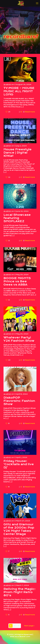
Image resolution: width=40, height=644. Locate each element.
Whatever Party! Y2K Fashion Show (19, 339)
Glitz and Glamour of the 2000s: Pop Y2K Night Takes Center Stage (19, 529)
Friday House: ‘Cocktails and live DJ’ (19, 464)
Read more (30, 112)
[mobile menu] (37, 3)
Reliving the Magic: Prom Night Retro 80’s (19, 592)
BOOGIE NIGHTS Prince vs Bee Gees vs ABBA (17, 281)
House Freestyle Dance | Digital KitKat (18, 153)
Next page (29, 626)
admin (8, 84)
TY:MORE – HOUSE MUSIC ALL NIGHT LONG (19, 91)
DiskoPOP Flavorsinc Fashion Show (19, 401)
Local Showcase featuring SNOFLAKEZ (17, 218)
